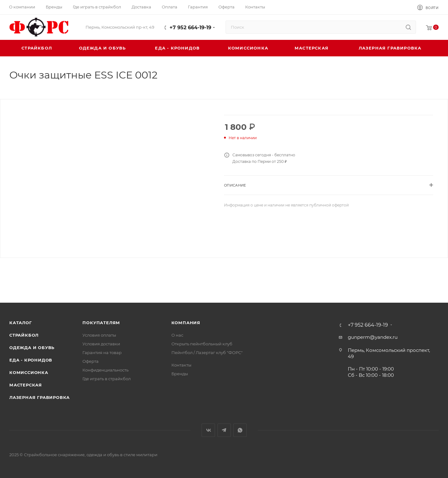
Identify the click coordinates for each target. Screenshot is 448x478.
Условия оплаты (99, 335)
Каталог (21, 323)
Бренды (180, 374)
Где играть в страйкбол (107, 379)
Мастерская (26, 385)
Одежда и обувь (32, 348)
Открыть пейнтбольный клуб (202, 344)
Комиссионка (29, 372)
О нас (177, 335)
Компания (186, 323)
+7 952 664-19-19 (190, 28)
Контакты (181, 365)
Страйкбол (24, 335)
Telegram (224, 430)
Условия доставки (101, 344)
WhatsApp (240, 430)
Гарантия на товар (102, 353)
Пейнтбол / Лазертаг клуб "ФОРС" (207, 353)
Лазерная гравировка (40, 397)
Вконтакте (208, 430)
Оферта (91, 361)
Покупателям (101, 323)
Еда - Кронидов (31, 360)
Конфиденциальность (105, 370)
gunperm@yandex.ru (373, 337)
